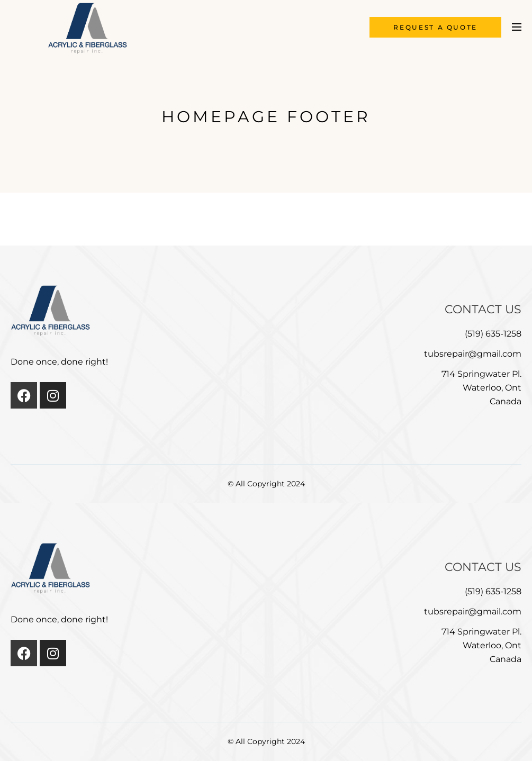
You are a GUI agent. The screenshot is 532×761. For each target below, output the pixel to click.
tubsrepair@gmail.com (473, 354)
